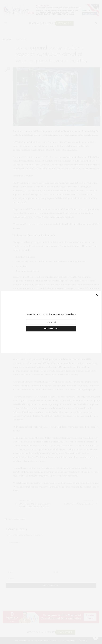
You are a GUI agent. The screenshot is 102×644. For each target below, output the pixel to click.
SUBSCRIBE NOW (51, 329)
